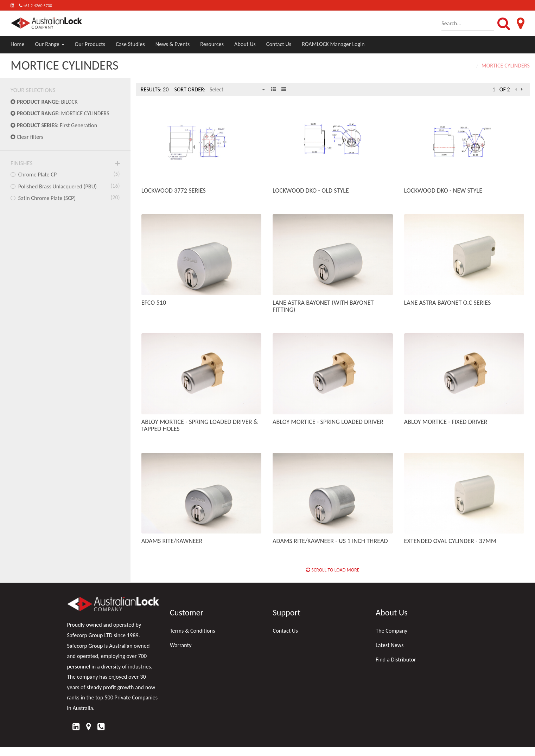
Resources (212, 44)
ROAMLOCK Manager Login (333, 44)
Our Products (90, 44)
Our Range (50, 44)
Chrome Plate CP (65, 174)
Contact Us (279, 44)
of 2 (505, 89)
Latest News (390, 645)
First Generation (54, 125)
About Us (245, 44)
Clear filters (27, 137)
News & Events (173, 44)
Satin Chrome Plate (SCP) (65, 198)
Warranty (181, 645)
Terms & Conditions (193, 631)
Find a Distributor (396, 660)
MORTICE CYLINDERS (60, 113)
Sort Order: (190, 89)
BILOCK (44, 102)
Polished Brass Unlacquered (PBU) (65, 186)
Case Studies (130, 44)
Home (18, 44)
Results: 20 (155, 89)
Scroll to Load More (333, 570)
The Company (391, 631)
